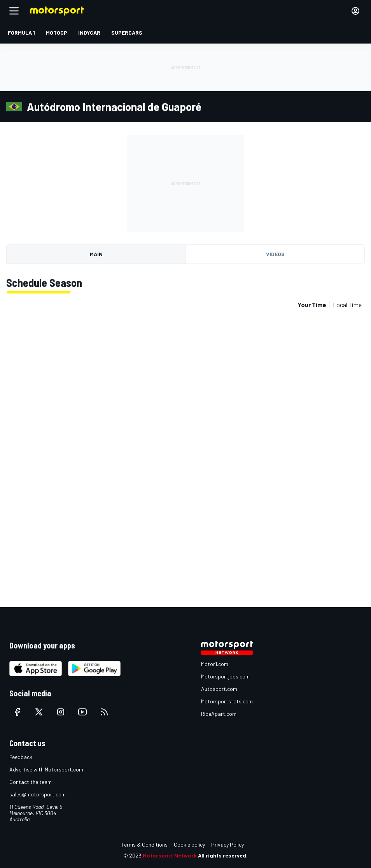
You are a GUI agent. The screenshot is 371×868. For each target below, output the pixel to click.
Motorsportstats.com (227, 701)
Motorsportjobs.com (225, 676)
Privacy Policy (227, 844)
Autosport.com (219, 689)
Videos (275, 254)
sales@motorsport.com (38, 794)
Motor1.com (215, 664)
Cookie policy (189, 844)
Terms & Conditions (144, 844)
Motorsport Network (170, 855)
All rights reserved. (223, 855)
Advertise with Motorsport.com (46, 769)
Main (96, 254)
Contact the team (31, 782)
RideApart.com (219, 714)
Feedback (21, 757)
